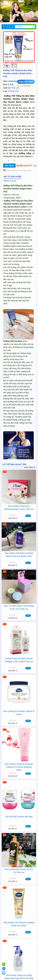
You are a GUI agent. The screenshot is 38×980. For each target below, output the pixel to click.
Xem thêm (30, 467)
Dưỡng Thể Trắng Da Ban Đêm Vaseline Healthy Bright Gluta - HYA (18, 73)
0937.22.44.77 (26, 166)
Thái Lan (15, 88)
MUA (28, 516)
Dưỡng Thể (13, 91)
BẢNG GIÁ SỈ (10, 181)
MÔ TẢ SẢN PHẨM (12, 177)
